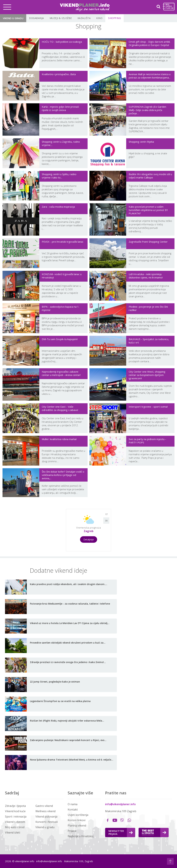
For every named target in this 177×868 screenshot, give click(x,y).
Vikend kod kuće (15, 811)
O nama (73, 804)
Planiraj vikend (77, 826)
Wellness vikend (45, 811)
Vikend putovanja (46, 817)
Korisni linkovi (77, 820)
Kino (99, 18)
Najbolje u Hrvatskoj (81, 836)
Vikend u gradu (13, 18)
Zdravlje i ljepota (15, 806)
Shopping (114, 18)
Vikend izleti (13, 833)
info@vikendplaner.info (120, 804)
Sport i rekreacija (16, 817)
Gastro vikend (44, 806)
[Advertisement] (36, 530)
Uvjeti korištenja (78, 815)
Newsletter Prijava (121, 832)
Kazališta (84, 18)
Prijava (72, 831)
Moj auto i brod (15, 827)
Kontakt (73, 810)
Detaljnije (89, 539)
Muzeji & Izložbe (61, 18)
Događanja (37, 18)
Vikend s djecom (15, 822)
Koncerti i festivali (47, 822)
